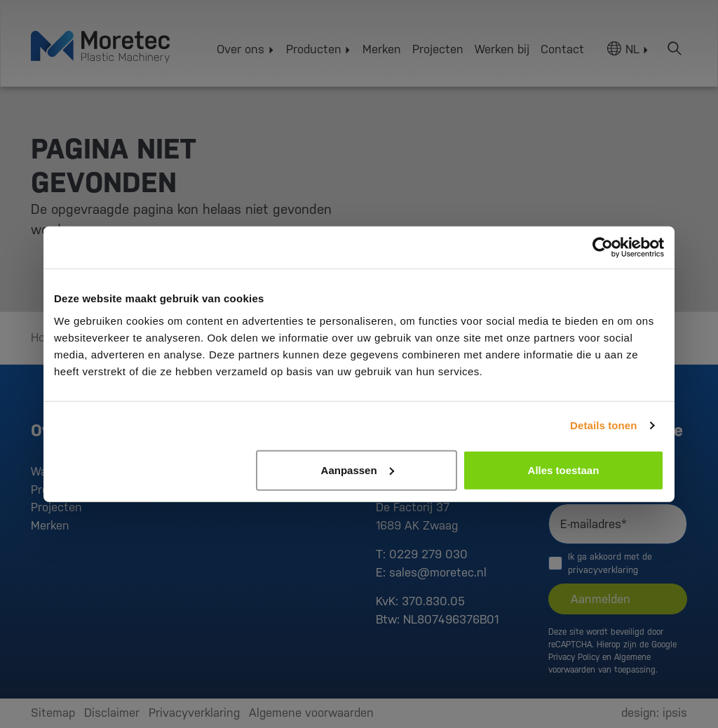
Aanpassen (358, 470)
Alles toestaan (564, 470)
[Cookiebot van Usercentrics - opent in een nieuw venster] (603, 248)
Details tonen (603, 425)
